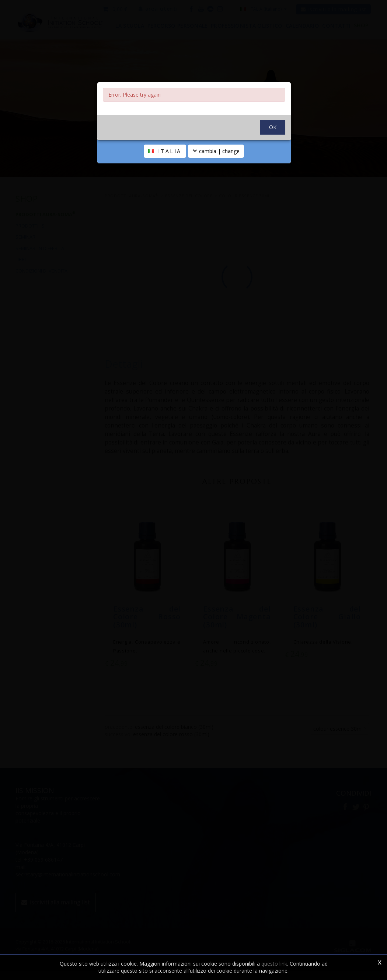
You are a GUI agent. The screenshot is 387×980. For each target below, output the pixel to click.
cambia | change (216, 167)
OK (273, 143)
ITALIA (165, 167)
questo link (274, 964)
